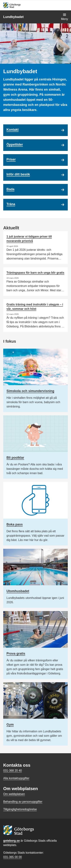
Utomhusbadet (18, 591)
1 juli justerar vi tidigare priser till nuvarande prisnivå (29, 239)
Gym (10, 725)
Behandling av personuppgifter (23, 802)
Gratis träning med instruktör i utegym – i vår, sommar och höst (35, 307)
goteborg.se (12, 841)
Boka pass (15, 524)
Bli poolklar (15, 458)
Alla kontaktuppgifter (16, 778)
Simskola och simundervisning (30, 391)
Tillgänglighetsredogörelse (20, 809)
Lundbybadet (13, 17)
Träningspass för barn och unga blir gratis (35, 273)
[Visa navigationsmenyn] (65, 17)
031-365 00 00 (13, 857)
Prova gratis (16, 654)
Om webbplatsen (14, 794)
